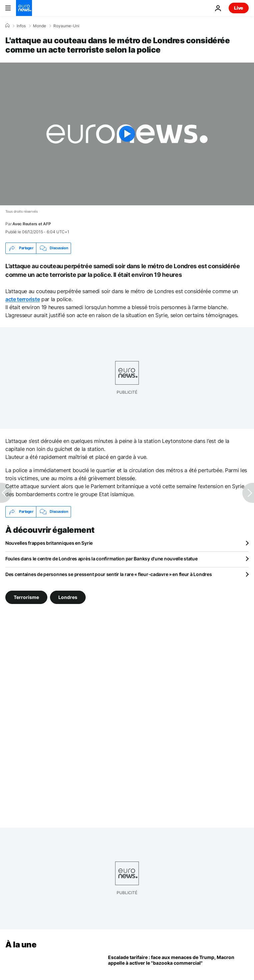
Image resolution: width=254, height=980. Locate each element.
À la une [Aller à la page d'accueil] (21, 945)
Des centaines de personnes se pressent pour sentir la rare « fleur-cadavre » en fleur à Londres (108, 574)
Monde (39, 26)
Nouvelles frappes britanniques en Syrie (49, 543)
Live (239, 8)
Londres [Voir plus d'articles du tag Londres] (68, 597)
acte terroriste (22, 299)
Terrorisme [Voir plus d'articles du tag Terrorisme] (26, 597)
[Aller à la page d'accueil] (24, 8)
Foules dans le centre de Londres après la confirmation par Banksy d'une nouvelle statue (101, 559)
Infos (21, 26)
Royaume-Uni (66, 26)
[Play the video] (127, 134)
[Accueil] (7, 26)
